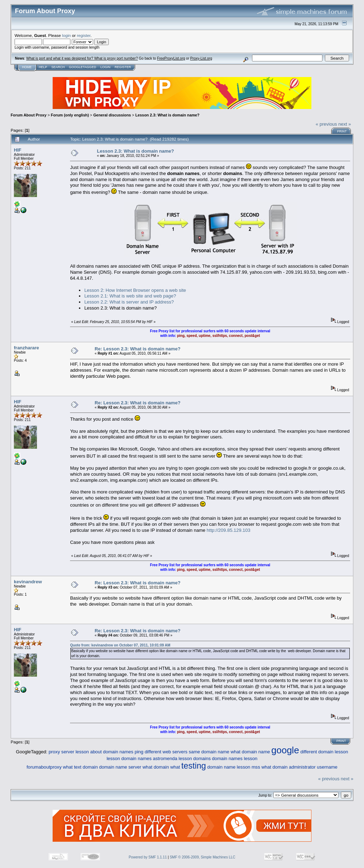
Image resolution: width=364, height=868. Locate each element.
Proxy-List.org (201, 58)
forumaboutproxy (44, 767)
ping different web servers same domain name (182, 752)
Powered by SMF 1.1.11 (148, 857)
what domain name (250, 752)
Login (105, 67)
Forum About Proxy (29, 115)
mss (256, 767)
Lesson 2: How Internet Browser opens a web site (135, 290)
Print (342, 131)
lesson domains (194, 758)
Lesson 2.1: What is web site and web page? (130, 296)
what (175, 767)
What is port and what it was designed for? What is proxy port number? (82, 58)
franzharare (26, 348)
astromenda (165, 758)
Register (123, 67)
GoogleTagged (82, 67)
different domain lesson (324, 752)
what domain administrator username (299, 767)
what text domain (80, 767)
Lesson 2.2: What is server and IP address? (129, 302)
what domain (156, 767)
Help (43, 67)
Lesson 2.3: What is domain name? (168, 115)
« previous (326, 124)
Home (27, 67)
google (285, 750)
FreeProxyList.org (171, 58)
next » (345, 124)
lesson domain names (129, 758)
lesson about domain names (104, 752)
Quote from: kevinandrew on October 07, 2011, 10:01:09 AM (120, 645)
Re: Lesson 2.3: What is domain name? (137, 349)
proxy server (61, 752)
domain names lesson (235, 758)
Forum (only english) (70, 115)
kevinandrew (28, 582)
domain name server (120, 767)
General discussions (112, 115)
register (84, 35)
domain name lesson (229, 767)
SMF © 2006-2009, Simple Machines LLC (202, 857)
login (67, 35)
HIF (18, 150)
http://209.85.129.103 (228, 530)
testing (194, 766)
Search (58, 67)
